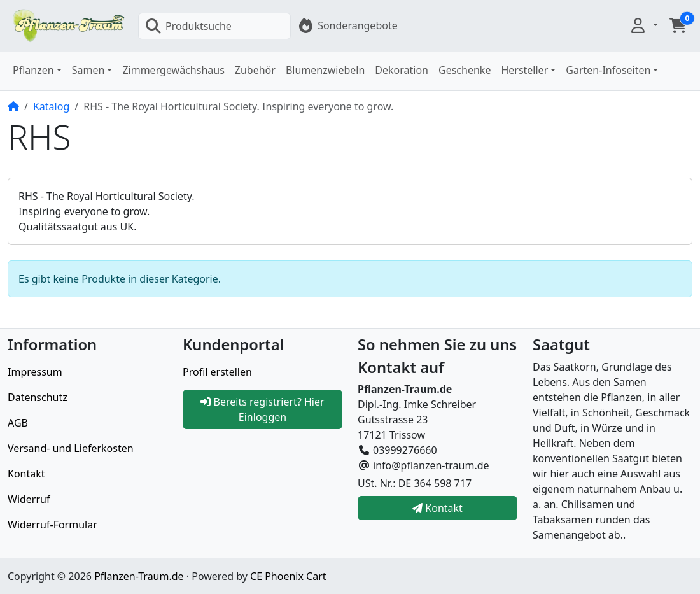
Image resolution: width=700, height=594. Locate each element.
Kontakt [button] (437, 508)
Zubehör (255, 70)
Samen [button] (88, 70)
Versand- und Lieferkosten (71, 448)
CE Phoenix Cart (288, 576)
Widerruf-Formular (52, 525)
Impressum (35, 372)
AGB (18, 423)
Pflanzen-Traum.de (139, 576)
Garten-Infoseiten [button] (608, 70)
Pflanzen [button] (33, 70)
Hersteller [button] (524, 70)
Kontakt (26, 474)
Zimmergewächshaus (173, 70)
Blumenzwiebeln (325, 70)
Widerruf (29, 499)
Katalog (51, 106)
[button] (643, 25)
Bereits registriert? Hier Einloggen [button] (262, 409)
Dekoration (402, 70)
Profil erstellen (217, 372)
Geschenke (465, 70)
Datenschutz (38, 397)
